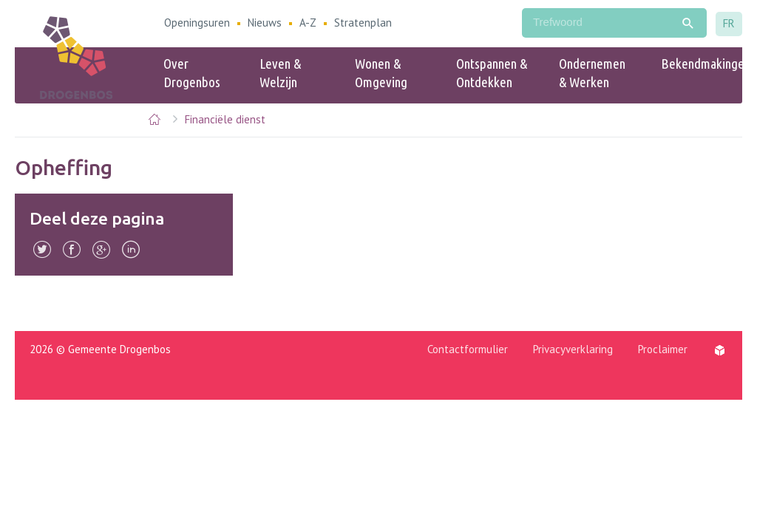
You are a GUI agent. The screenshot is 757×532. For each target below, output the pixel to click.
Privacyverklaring (573, 349)
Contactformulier (468, 349)
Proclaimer (663, 349)
